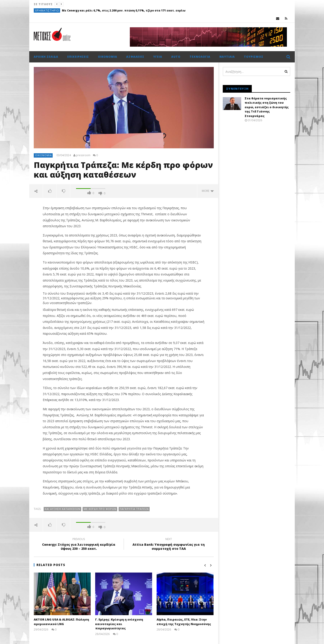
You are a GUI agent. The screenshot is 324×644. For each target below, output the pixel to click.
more (208, 191)
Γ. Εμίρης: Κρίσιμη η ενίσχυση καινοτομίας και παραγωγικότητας (119, 624)
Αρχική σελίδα (46, 57)
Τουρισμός (254, 57)
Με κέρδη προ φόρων (100, 509)
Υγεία (158, 57)
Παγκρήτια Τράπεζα (134, 509)
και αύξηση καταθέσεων (63, 509)
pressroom (83, 155)
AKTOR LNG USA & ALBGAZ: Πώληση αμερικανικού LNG (61, 622)
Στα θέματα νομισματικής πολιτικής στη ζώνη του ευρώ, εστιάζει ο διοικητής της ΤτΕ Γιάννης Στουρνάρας (267, 107)
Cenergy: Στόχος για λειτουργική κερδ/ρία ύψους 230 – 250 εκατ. (79, 545)
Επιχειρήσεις (78, 57)
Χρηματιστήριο (47, 10)
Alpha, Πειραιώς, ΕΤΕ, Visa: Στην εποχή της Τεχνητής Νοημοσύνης (184, 622)
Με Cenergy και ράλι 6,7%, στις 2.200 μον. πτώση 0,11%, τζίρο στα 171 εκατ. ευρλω (124, 10)
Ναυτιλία (227, 57)
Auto (176, 57)
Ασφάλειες (135, 57)
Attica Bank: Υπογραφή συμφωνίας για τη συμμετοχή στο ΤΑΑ (169, 545)
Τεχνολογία (200, 57)
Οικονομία (108, 57)
